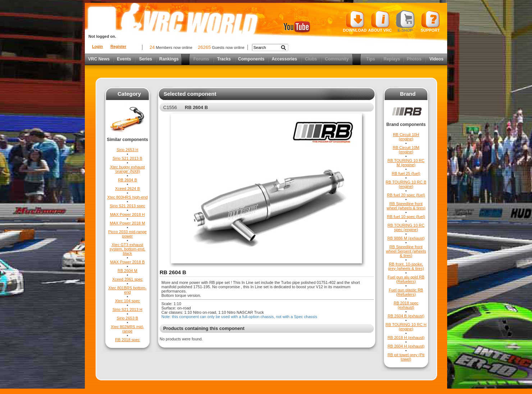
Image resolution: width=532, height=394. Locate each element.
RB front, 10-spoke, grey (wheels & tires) (406, 266)
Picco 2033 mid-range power (127, 234)
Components (251, 59)
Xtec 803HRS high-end (127, 197)
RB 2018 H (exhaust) (406, 338)
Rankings (169, 59)
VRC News (99, 59)
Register (118, 46)
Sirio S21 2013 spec (127, 206)
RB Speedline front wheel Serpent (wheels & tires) (406, 251)
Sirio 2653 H (127, 150)
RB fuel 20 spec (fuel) (406, 195)
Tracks (224, 59)
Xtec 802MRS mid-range (127, 329)
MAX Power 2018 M (128, 223)
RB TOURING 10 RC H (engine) (406, 327)
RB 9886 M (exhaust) (406, 238)
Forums (201, 59)
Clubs (311, 59)
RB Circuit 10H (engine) (406, 137)
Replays (392, 59)
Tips (371, 59)
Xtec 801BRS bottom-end (127, 290)
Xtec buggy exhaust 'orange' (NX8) (127, 169)
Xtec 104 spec (128, 301)
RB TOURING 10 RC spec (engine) (406, 227)
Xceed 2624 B (127, 189)
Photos (414, 59)
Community (337, 59)
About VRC (380, 21)
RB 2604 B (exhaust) (406, 316)
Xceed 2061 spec (127, 279)
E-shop (405, 21)
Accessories (285, 59)
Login (97, 46)
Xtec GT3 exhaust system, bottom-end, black (128, 249)
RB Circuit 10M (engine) (406, 150)
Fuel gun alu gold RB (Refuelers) (406, 279)
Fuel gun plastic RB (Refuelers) (406, 292)
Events (124, 59)
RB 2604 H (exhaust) (406, 346)
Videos (436, 59)
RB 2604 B (127, 180)
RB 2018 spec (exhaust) (406, 305)
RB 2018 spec (127, 340)
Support (430, 21)
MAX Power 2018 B (128, 262)
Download (355, 21)
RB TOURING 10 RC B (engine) (406, 184)
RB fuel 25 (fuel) (406, 173)
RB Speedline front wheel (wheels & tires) (406, 206)
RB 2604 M (127, 271)
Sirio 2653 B (128, 318)
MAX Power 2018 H (127, 214)
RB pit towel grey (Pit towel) (406, 357)
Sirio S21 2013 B (127, 158)
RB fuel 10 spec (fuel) (406, 217)
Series (146, 59)
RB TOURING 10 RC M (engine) (406, 163)
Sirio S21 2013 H (127, 309)
